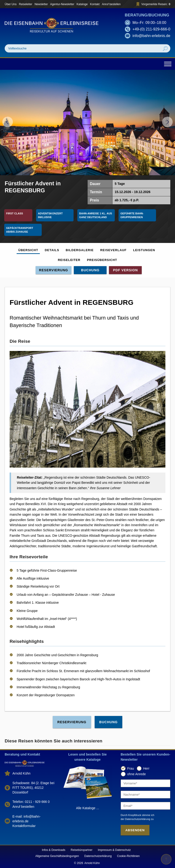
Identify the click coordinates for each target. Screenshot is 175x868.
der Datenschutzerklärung (135, 819)
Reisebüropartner (82, 850)
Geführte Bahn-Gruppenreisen (132, 215)
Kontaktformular (24, 826)
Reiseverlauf (113, 250)
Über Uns (11, 4)
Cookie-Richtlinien (128, 856)
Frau (131, 768)
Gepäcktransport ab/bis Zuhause (20, 230)
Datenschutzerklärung (98, 856)
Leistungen (144, 250)
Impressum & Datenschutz (114, 850)
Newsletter (41, 4)
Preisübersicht (102, 260)
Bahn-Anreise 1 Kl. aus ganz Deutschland (96, 215)
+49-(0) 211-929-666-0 (151, 29)
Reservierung (54, 270)
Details (52, 250)
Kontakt (95, 4)
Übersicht (28, 250)
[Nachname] (145, 795)
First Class (15, 213)
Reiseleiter (26, 4)
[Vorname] (145, 783)
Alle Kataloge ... (87, 808)
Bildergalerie (80, 250)
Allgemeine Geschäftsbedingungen (57, 856)
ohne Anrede (136, 774)
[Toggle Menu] (168, 64)
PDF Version (125, 270)
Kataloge (82, 4)
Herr (146, 768)
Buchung (90, 270)
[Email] (145, 806)
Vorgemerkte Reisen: (153, 4)
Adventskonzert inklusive (51, 215)
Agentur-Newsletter (62, 4)
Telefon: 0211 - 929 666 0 (31, 802)
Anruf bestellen (111, 4)
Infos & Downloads (54, 850)
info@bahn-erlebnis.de (151, 36)
